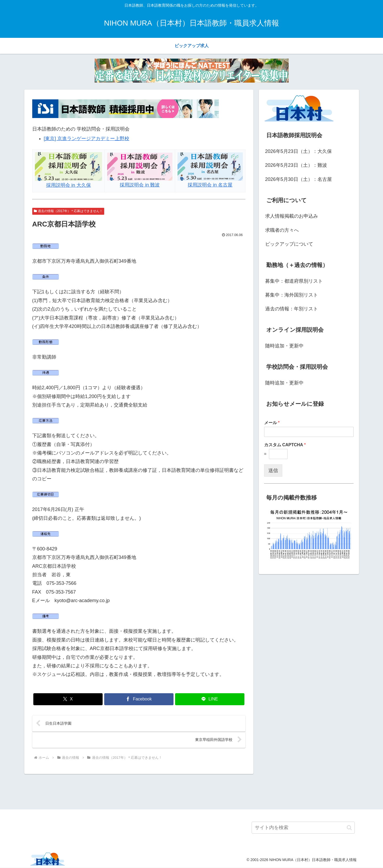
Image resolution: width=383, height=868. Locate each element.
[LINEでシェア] (210, 699)
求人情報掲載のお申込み (292, 216)
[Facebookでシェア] (139, 699)
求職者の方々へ (282, 230)
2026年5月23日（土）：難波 (296, 165)
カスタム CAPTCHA (285, 445)
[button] (349, 828)
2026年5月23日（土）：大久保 (299, 151)
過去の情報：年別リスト (292, 309)
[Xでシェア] (68, 699)
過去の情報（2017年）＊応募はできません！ (68, 211)
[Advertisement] (192, 791)
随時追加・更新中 (284, 346)
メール (272, 423)
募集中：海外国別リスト (292, 295)
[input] (303, 828)
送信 (273, 470)
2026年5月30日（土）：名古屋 (299, 179)
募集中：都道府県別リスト (294, 281)
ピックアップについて (289, 244)
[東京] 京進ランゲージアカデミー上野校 (86, 139)
